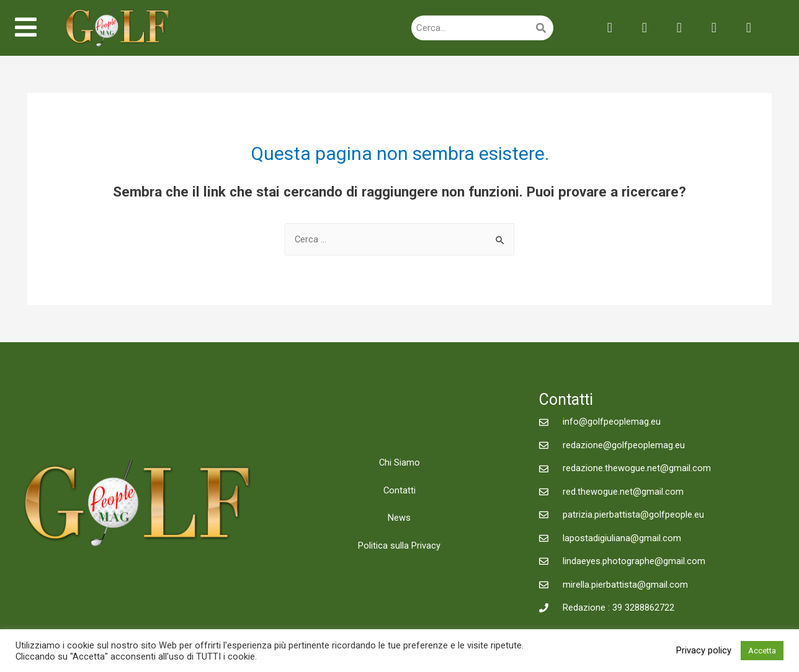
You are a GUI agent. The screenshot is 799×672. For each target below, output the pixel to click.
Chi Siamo (399, 463)
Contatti (399, 491)
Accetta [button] (762, 651)
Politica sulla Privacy (399, 547)
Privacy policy (704, 650)
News (399, 519)
